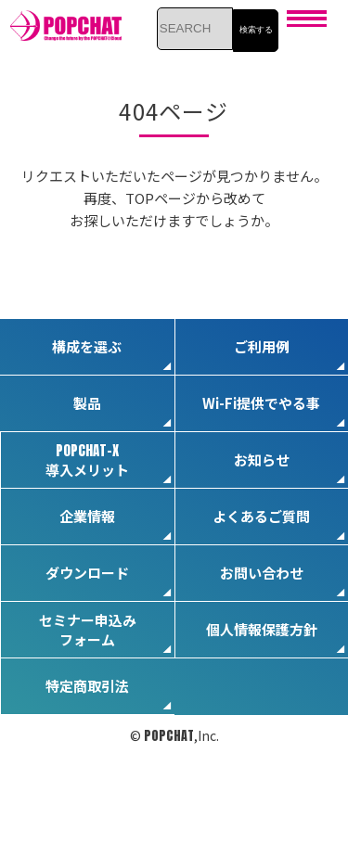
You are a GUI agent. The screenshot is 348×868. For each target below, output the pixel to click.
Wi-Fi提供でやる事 (261, 403)
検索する (256, 30)
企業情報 (87, 516)
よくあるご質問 (261, 516)
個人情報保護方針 (262, 629)
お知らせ (262, 460)
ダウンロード (87, 573)
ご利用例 (262, 346)
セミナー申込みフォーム (88, 630)
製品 (87, 403)
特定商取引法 (87, 686)
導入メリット (87, 460)
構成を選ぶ (87, 346)
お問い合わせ (262, 573)
